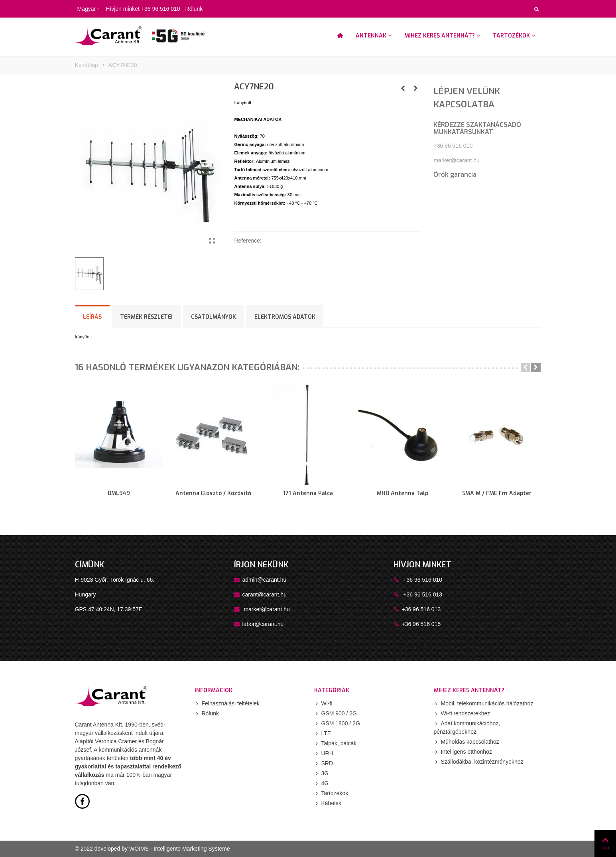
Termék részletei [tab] (146, 317)
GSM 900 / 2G (336, 714)
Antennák (371, 36)
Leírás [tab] (92, 317)
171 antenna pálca (308, 493)
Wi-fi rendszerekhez (462, 714)
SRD (324, 763)
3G (322, 773)
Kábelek (328, 803)
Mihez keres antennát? (440, 36)
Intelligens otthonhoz (463, 752)
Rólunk (207, 714)
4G (322, 783)
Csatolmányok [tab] (214, 317)
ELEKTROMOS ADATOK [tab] (285, 317)
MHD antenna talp (402, 493)
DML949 (119, 493)
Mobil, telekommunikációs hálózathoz (484, 704)
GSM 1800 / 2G (337, 724)
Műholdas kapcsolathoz (466, 742)
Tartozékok (511, 36)
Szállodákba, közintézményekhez (479, 762)
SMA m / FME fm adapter (497, 493)
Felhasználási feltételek (227, 704)
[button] (525, 367)
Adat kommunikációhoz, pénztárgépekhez (467, 727)
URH (324, 753)
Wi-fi (323, 704)
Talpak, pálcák (336, 743)
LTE (323, 734)
